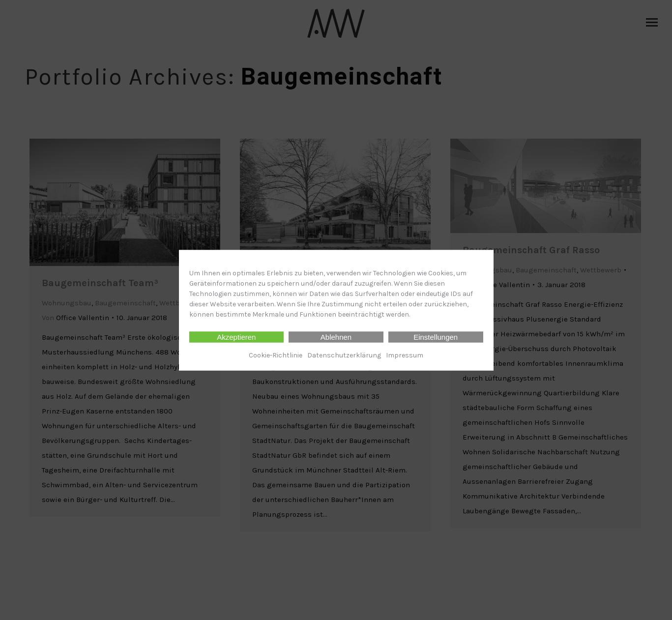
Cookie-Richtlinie (276, 355)
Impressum (405, 355)
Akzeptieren (236, 337)
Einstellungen (436, 337)
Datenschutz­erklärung (344, 355)
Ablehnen (336, 337)
